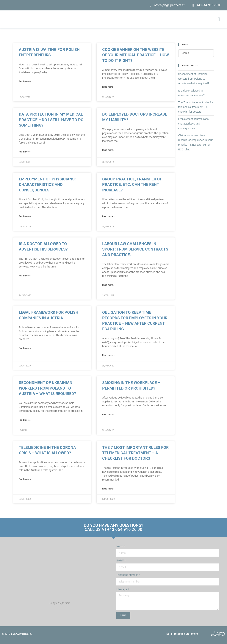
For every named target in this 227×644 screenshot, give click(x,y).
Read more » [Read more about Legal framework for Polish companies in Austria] (25, 348)
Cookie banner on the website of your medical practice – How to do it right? (136, 55)
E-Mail (120, 560)
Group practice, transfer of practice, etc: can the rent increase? (132, 185)
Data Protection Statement (182, 634)
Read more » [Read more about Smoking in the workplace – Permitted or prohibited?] (108, 415)
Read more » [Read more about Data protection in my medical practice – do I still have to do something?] (25, 152)
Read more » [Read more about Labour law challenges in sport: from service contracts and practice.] (108, 285)
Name (120, 546)
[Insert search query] (196, 53)
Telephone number (127, 575)
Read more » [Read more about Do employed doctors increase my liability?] (108, 150)
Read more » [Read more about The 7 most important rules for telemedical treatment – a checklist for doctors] (108, 489)
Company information (218, 634)
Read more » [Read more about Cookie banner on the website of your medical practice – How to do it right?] (108, 87)
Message (122, 589)
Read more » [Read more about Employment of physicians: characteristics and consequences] (25, 216)
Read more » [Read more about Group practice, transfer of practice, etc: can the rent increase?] (108, 216)
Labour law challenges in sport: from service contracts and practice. (135, 249)
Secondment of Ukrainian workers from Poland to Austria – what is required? (47, 388)
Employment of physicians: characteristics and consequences (47, 185)
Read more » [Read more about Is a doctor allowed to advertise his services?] (25, 276)
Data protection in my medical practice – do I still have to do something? (51, 120)
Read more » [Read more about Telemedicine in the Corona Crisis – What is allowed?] (25, 479)
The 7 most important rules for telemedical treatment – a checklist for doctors (135, 453)
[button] (219, 19)
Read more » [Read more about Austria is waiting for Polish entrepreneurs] (25, 81)
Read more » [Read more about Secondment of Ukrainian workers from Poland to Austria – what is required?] (25, 420)
